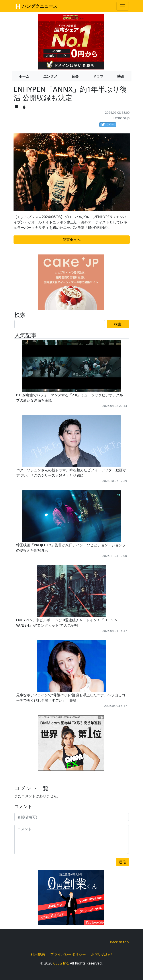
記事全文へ (72, 240)
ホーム (24, 76)
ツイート (109, 125)
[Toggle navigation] (123, 6)
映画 (121, 76)
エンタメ (50, 76)
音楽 (75, 76)
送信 (122, 862)
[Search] (60, 324)
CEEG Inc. (61, 963)
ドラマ (98, 76)
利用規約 (38, 954)
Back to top (119, 942)
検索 (118, 324)
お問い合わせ (102, 954)
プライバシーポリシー (68, 954)
